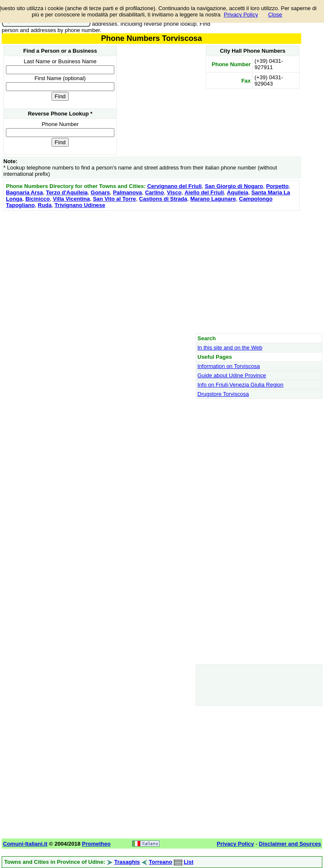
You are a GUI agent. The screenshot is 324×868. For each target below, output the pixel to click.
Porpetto (277, 186)
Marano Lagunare (213, 199)
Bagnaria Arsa (24, 192)
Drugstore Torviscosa (223, 394)
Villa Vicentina (71, 199)
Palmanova (128, 192)
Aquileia (238, 192)
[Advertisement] (151, 272)
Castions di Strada (163, 199)
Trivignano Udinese (80, 205)
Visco (174, 192)
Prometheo (96, 844)
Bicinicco (38, 199)
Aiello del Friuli (204, 192)
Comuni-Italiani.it (25, 844)
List (188, 862)
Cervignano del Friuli (174, 186)
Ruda (45, 205)
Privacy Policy (241, 15)
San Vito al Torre (114, 199)
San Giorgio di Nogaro (234, 186)
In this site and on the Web (230, 348)
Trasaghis (127, 862)
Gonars (100, 192)
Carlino (155, 192)
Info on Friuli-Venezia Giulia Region (240, 385)
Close (275, 15)
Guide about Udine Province (232, 375)
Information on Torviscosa (229, 366)
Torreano (161, 862)
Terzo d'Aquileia (67, 192)
